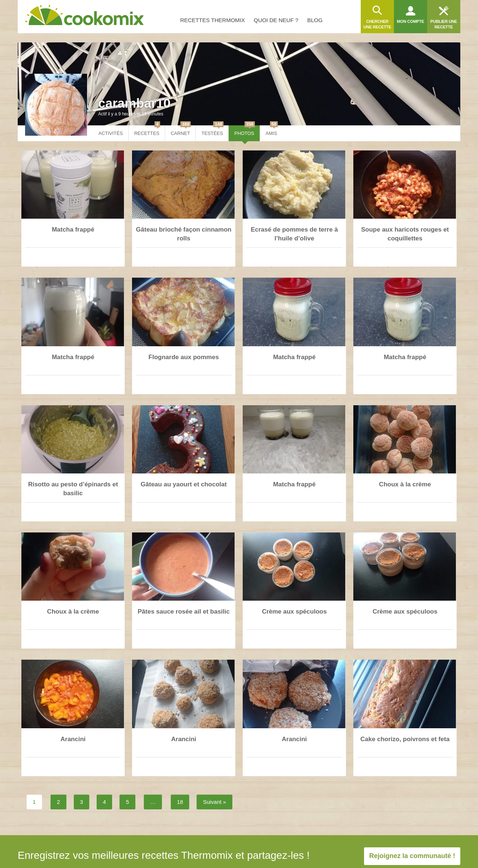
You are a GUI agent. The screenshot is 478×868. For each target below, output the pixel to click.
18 (180, 802)
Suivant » (214, 802)
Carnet (181, 131)
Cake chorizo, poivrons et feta (405, 739)
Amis (272, 131)
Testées (212, 131)
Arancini (73, 739)
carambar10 (134, 103)
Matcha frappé (73, 230)
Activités (111, 133)
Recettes (147, 131)
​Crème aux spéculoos (294, 612)
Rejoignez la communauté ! (412, 856)
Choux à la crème (405, 484)
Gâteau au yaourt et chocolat (183, 484)
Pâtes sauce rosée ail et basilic (183, 612)
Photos (245, 131)
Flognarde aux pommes (184, 357)
